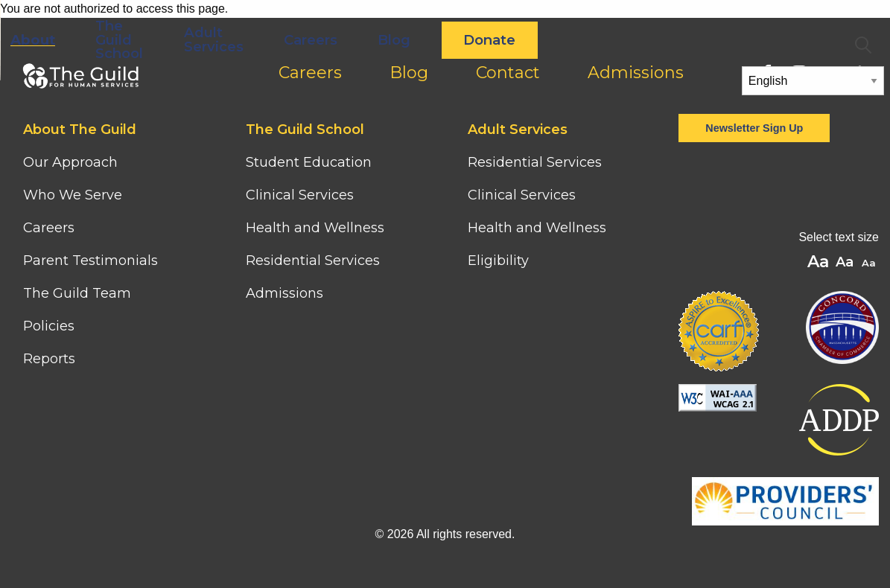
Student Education (309, 162)
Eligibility (498, 261)
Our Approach (70, 162)
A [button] (870, 264)
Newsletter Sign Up (754, 128)
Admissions (285, 293)
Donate (667, 40)
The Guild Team (77, 293)
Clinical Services (300, 195)
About (210, 40)
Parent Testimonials (90, 261)
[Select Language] (813, 81)
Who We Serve (74, 195)
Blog (572, 40)
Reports (49, 359)
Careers (488, 40)
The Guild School (297, 39)
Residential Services (313, 261)
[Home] (78, 23)
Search (863, 45)
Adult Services (391, 39)
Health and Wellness (315, 228)
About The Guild (80, 130)
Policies (49, 326)
